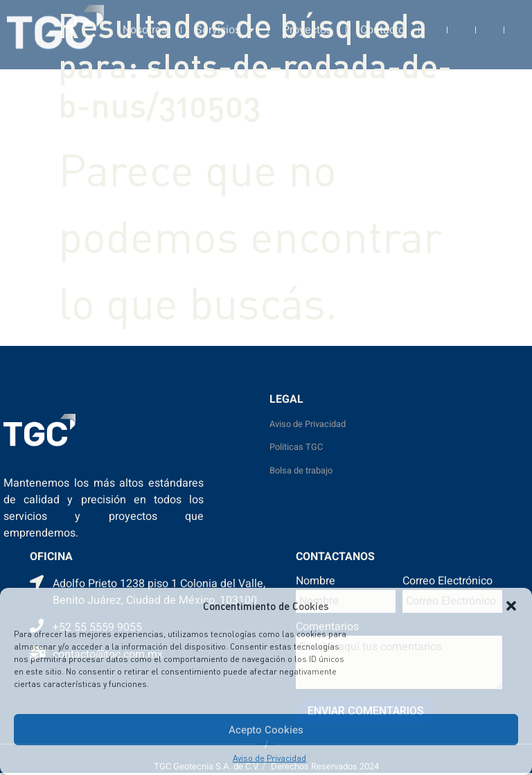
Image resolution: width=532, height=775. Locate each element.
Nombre (316, 582)
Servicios (225, 21)
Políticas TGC (296, 447)
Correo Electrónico (447, 582)
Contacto (382, 21)
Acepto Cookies (266, 730)
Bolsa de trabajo (301, 471)
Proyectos (307, 21)
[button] (511, 606)
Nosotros (145, 21)
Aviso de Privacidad (269, 758)
